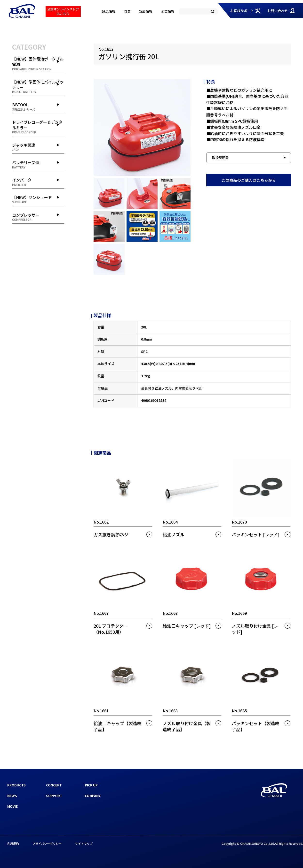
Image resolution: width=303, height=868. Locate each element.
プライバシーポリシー (47, 843)
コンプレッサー (38, 217)
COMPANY (93, 796)
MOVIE (12, 806)
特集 (127, 11)
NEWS (12, 796)
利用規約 (13, 843)
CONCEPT (54, 785)
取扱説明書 (220, 158)
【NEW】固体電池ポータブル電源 (38, 64)
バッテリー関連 (38, 164)
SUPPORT (54, 796)
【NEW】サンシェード (38, 199)
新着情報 (146, 11)
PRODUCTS (16, 785)
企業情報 (168, 11)
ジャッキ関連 (38, 147)
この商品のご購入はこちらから (249, 180)
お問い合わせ (278, 11)
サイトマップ (84, 843)
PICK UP (91, 785)
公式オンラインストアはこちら (63, 11)
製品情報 (109, 11)
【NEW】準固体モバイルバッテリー (38, 87)
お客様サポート (242, 11)
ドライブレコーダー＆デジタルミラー (38, 127)
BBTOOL (38, 107)
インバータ (38, 182)
